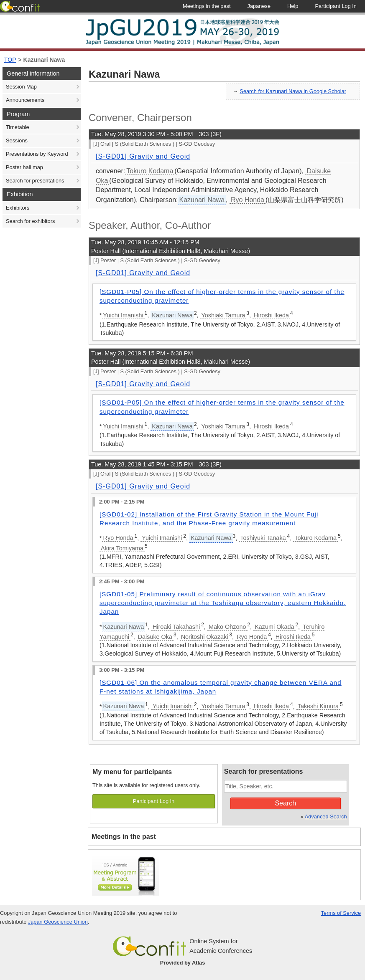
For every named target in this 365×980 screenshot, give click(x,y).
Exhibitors (18, 208)
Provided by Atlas (183, 963)
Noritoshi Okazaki (205, 637)
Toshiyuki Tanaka (263, 538)
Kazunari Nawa (44, 60)
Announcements (25, 100)
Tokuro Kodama (150, 171)
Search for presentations (35, 181)
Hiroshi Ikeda (271, 315)
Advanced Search (326, 817)
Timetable (18, 127)
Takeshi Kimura (318, 706)
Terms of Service (341, 913)
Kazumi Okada (274, 627)
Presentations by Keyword (37, 154)
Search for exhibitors (30, 221)
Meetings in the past (124, 837)
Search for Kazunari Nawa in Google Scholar (293, 91)
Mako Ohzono (227, 627)
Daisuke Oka (155, 637)
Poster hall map (24, 167)
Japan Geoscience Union (58, 922)
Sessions (17, 141)
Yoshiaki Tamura (223, 315)
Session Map (21, 87)
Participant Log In (154, 801)
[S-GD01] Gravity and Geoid (143, 156)
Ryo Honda (248, 200)
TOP (10, 60)
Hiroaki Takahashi (176, 627)
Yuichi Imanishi (123, 315)
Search (285, 803)
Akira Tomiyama (122, 548)
